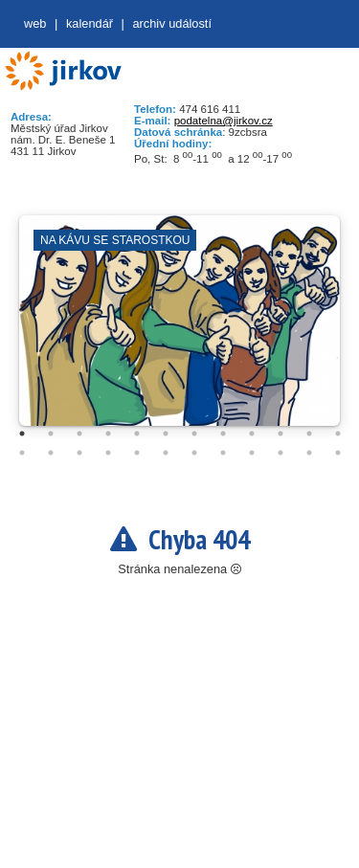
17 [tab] (137, 453)
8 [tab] (223, 434)
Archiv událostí (172, 23)
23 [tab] (309, 453)
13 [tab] (22, 453)
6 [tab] (166, 434)
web (35, 23)
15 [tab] (79, 453)
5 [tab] (137, 434)
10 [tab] (280, 434)
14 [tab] (51, 453)
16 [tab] (108, 453)
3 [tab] (79, 434)
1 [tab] (22, 434)
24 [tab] (338, 453)
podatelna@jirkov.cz (224, 121)
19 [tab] (194, 453)
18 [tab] (166, 453)
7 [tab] (194, 434)
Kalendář (90, 23)
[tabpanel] (179, 330)
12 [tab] (338, 434)
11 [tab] (309, 434)
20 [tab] (223, 453)
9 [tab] (252, 434)
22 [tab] (280, 453)
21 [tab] (252, 453)
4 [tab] (108, 434)
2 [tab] (51, 434)
